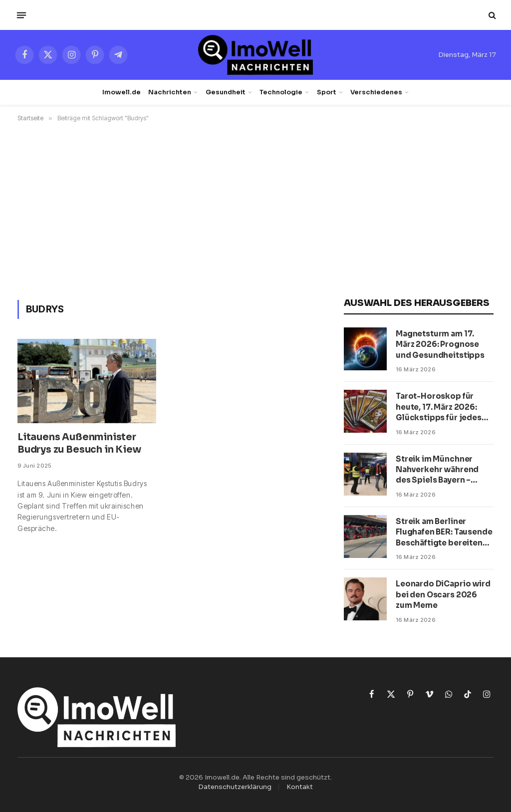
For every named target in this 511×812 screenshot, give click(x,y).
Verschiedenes (376, 92)
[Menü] (21, 15)
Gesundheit (226, 92)
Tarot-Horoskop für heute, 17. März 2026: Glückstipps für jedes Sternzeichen (439, 407)
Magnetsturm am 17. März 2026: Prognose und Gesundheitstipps (440, 344)
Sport (327, 92)
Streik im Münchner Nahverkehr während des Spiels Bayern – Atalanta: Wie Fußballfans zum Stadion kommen (444, 470)
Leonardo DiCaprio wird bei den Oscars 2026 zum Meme (443, 594)
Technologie (281, 92)
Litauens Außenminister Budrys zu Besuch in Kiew (79, 444)
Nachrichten (170, 92)
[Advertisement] (255, 209)
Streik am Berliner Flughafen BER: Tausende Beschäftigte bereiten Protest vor (444, 532)
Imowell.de (122, 92)
